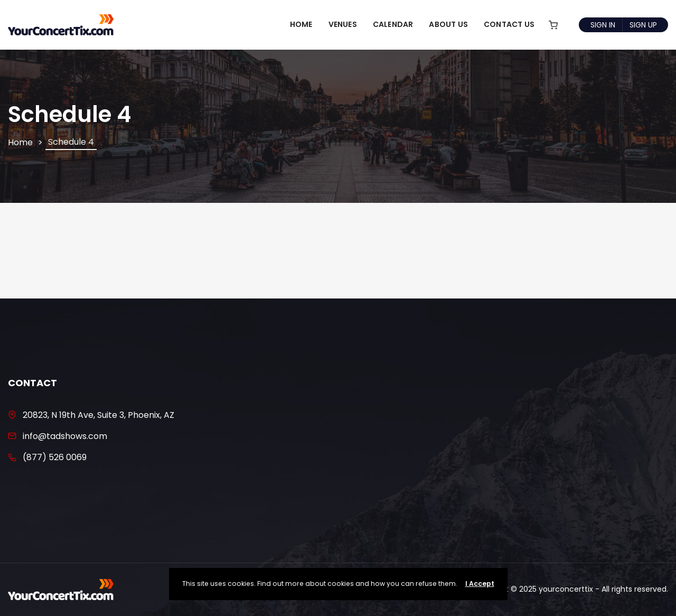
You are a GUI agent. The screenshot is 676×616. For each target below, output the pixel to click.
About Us (448, 24)
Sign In (603, 25)
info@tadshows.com (65, 436)
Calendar (393, 24)
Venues (343, 24)
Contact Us (509, 24)
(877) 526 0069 (55, 457)
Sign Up (643, 25)
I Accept (480, 584)
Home (301, 24)
